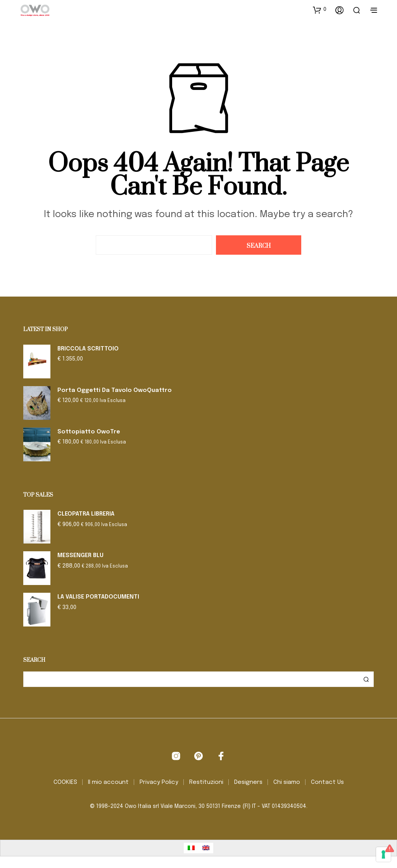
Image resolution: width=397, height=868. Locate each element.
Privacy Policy (159, 782)
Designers (248, 782)
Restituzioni (206, 782)
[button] (320, 10)
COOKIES (65, 782)
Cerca (366, 679)
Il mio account (108, 782)
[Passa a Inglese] (206, 848)
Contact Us (327, 782)
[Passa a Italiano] (191, 848)
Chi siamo (287, 782)
